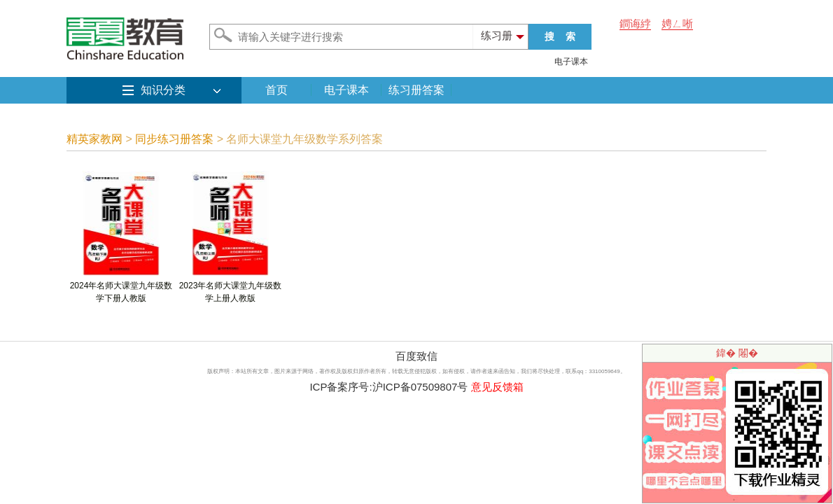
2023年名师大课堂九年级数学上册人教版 (231, 287)
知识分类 (163, 90)
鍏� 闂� (737, 353)
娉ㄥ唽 (677, 23)
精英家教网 (94, 139)
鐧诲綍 (635, 23)
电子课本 (571, 62)
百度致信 (416, 356)
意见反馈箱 (497, 387)
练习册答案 (416, 90)
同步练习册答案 (174, 139)
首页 (276, 90)
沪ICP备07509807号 (420, 387)
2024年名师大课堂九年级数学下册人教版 (121, 287)
